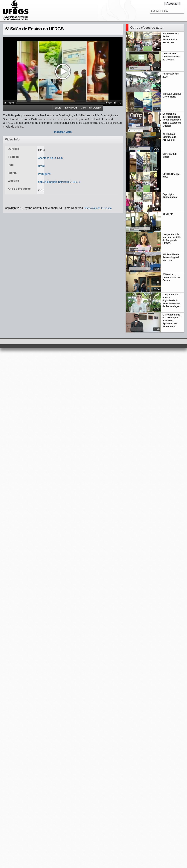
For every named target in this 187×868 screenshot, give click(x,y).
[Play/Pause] (5, 103)
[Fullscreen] (120, 103)
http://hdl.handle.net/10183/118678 (59, 182)
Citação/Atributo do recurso (98, 208)
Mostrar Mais (63, 132)
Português (44, 174)
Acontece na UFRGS (51, 158)
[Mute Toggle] (115, 103)
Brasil (42, 166)
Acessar (172, 4)
